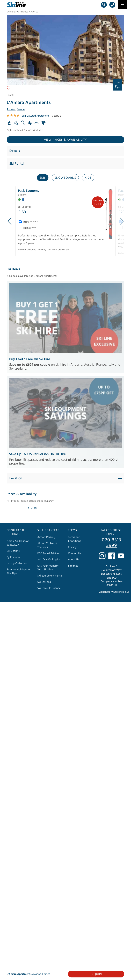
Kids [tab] (88, 178)
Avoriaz (34, 12)
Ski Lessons (44, 582)
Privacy (72, 547)
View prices (65, 140)
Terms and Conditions (75, 539)
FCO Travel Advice (48, 553)
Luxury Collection (17, 563)
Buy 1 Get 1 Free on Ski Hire (30, 359)
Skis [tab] (43, 178)
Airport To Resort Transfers (47, 545)
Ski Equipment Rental (50, 576)
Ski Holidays (13, 12)
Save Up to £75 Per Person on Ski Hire (38, 454)
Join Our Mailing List (49, 560)
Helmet (30, 228)
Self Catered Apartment (35, 116)
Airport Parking (46, 537)
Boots (30, 222)
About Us (74, 560)
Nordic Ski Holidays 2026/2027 (18, 543)
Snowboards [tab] (65, 178)
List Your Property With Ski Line (48, 568)
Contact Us (75, 553)
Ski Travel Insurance (49, 588)
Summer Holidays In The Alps (18, 571)
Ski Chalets (13, 551)
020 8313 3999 (112, 543)
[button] (65, 151)
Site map (73, 566)
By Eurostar (13, 557)
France (25, 12)
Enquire (96, 974)
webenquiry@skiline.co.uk (114, 592)
